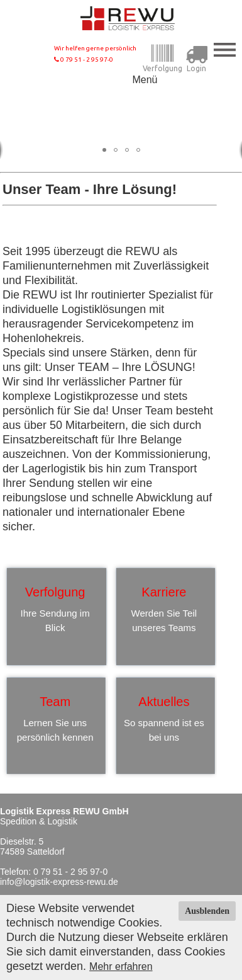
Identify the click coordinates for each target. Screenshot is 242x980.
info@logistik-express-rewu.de (59, 882)
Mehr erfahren (121, 966)
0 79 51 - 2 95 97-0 (84, 60)
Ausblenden (207, 911)
